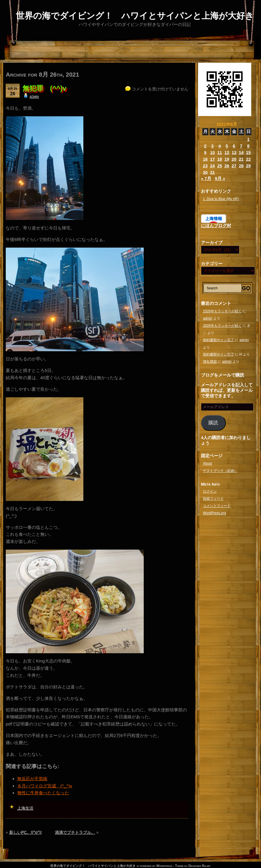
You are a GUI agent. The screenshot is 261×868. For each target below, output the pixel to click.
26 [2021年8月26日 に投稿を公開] (227, 166)
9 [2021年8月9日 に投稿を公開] (205, 152)
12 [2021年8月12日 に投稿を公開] (227, 152)
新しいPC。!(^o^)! (25, 832)
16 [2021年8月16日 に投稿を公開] (205, 159)
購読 (213, 423)
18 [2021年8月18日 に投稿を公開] (220, 159)
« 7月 (206, 178)
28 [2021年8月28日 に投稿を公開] (241, 166)
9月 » (220, 178)
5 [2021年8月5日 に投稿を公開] (227, 146)
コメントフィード (217, 506)
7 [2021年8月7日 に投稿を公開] (241, 146)
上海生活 (25, 808)
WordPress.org (214, 513)
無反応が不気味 (32, 779)
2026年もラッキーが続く (222, 311)
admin (34, 96)
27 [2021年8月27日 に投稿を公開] (234, 166)
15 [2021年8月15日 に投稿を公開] (248, 152)
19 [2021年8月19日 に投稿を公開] (227, 159)
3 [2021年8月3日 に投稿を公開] (212, 146)
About (207, 464)
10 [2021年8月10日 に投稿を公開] (213, 152)
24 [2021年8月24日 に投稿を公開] (213, 166)
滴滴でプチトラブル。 (75, 832)
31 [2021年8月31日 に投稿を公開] (213, 172)
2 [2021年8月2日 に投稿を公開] (205, 146)
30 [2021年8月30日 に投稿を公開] (205, 172)
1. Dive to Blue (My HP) (221, 199)
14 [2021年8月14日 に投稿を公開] (241, 152)
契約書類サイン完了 (218, 340)
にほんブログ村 (216, 226)
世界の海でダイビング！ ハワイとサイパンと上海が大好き (135, 16)
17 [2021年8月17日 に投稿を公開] (213, 159)
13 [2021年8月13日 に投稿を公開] (234, 152)
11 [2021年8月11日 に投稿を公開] (220, 152)
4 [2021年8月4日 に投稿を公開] (220, 146)
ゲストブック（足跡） (220, 471)
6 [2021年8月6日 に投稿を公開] (234, 146)
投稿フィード (213, 499)
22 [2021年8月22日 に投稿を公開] (248, 159)
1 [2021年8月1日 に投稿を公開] (248, 139)
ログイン (210, 491)
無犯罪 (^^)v (44, 88)
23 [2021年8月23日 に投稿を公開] (205, 166)
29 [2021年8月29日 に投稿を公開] (248, 166)
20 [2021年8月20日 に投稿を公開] (234, 159)
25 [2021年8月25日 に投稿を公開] (220, 166)
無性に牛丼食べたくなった (43, 793)
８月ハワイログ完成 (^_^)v (45, 786)
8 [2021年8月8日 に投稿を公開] (248, 146)
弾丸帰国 (210, 362)
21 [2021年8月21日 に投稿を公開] (241, 159)
